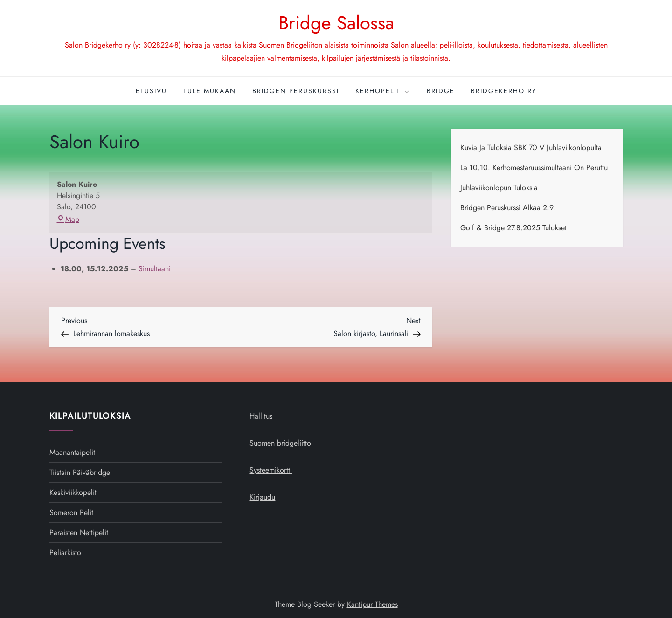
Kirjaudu (262, 497)
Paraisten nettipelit (79, 532)
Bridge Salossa (336, 23)
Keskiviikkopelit (73, 492)
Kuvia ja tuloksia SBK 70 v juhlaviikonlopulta (531, 148)
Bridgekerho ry (504, 91)
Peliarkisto (65, 553)
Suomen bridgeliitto (280, 443)
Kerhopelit (383, 91)
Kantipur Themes (372, 604)
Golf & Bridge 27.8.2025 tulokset (513, 228)
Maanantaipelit (72, 452)
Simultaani (155, 269)
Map (68, 219)
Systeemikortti (271, 470)
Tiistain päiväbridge (80, 472)
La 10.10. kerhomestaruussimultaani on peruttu (534, 168)
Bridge (441, 91)
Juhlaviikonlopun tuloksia (499, 188)
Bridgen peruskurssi (296, 91)
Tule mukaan (210, 91)
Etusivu (151, 91)
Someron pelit (71, 512)
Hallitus (261, 416)
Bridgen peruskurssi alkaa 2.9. (508, 208)
